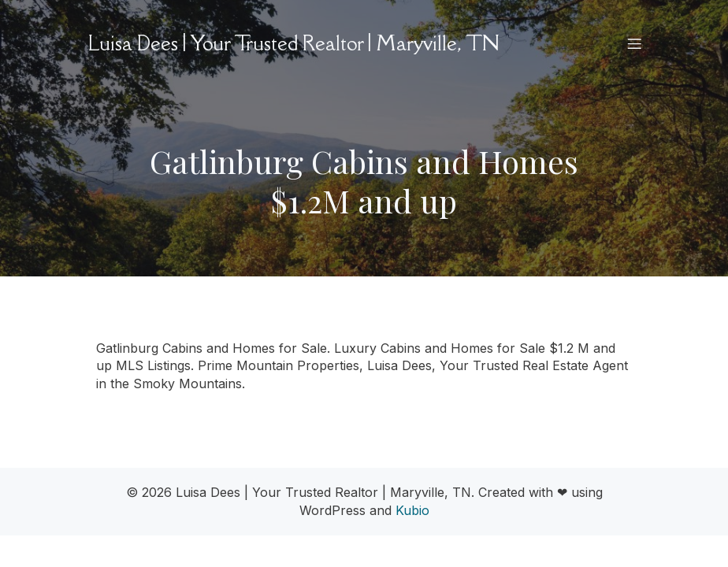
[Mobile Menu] (634, 43)
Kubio (412, 510)
